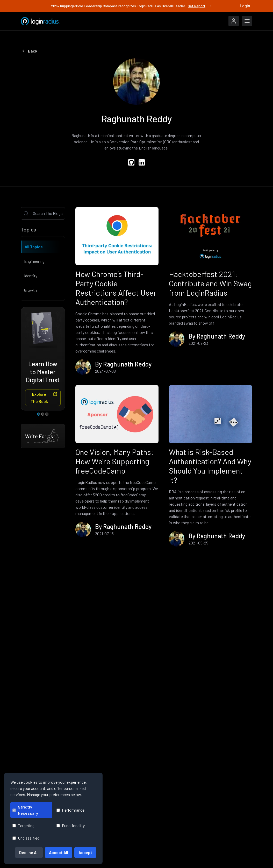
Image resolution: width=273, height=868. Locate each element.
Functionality (71, 825)
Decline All (29, 852)
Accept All (59, 852)
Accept (85, 852)
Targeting (23, 825)
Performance (70, 810)
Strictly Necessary (25, 810)
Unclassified (26, 838)
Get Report (200, 6)
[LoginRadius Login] (234, 21)
